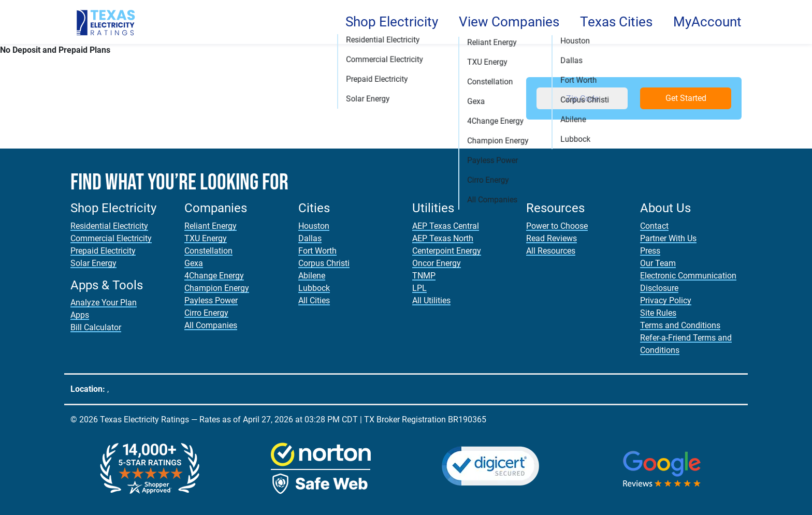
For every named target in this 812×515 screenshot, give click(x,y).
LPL (419, 288)
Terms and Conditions (680, 325)
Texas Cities (616, 22)
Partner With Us (668, 238)
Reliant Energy (211, 226)
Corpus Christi (324, 263)
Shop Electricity (392, 22)
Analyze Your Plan (104, 303)
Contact (654, 226)
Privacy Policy (666, 300)
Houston (314, 226)
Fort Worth (317, 251)
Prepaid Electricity (103, 251)
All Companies (211, 325)
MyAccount (707, 22)
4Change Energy (214, 276)
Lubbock (314, 288)
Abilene (312, 276)
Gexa (194, 263)
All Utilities (431, 300)
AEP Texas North (443, 238)
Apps (80, 315)
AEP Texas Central (446, 226)
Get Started (686, 98)
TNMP (424, 276)
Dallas (310, 238)
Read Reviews (552, 238)
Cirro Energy (206, 313)
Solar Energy (93, 263)
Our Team (658, 263)
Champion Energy (217, 288)
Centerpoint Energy (447, 251)
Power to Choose (557, 226)
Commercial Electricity (111, 238)
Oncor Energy (437, 263)
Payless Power (211, 300)
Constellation (208, 251)
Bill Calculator (96, 327)
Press (650, 251)
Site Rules (658, 313)
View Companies (509, 22)
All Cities (314, 300)
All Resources (551, 251)
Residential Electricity (109, 226)
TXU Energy (206, 238)
